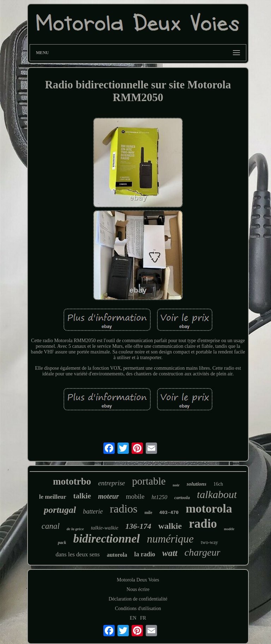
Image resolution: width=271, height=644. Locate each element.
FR (143, 618)
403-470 (169, 513)
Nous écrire (138, 589)
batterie (93, 511)
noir (176, 485)
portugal (60, 510)
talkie (82, 496)
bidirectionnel (106, 539)
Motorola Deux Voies (138, 580)
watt (170, 553)
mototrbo (72, 481)
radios (124, 509)
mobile (135, 496)
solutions (197, 484)
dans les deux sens (78, 554)
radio (203, 524)
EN (133, 618)
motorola (209, 508)
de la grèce (75, 529)
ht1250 (159, 497)
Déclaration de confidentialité (138, 599)
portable (149, 481)
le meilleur (53, 497)
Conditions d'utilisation (138, 608)
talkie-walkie (105, 528)
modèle (229, 529)
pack (62, 543)
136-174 (138, 526)
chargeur (203, 552)
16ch (218, 484)
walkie (170, 526)
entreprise (112, 483)
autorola (117, 555)
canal (51, 526)
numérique (170, 539)
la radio (145, 554)
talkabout (217, 494)
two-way (209, 542)
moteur (109, 496)
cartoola (182, 497)
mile (149, 513)
